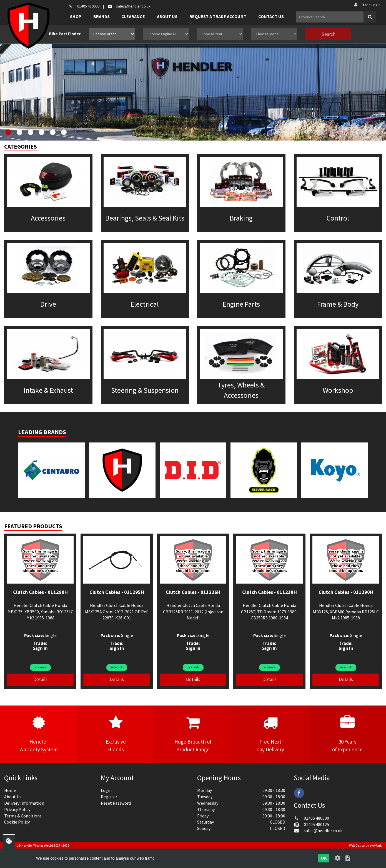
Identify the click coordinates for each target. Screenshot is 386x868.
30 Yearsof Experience (347, 734)
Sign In (40, 648)
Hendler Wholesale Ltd (37, 845)
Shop (76, 16)
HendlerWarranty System (39, 734)
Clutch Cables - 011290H (40, 592)
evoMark (376, 845)
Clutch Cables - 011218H (270, 592)
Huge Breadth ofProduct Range (193, 734)
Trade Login (367, 5)
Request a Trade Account (218, 16)
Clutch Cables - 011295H (117, 592)
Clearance (133, 16)
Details (40, 679)
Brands (101, 16)
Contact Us (271, 16)
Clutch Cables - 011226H (193, 592)
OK (324, 858)
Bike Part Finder (65, 34)
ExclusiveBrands (116, 734)
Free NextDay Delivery (270, 734)
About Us (167, 16)
